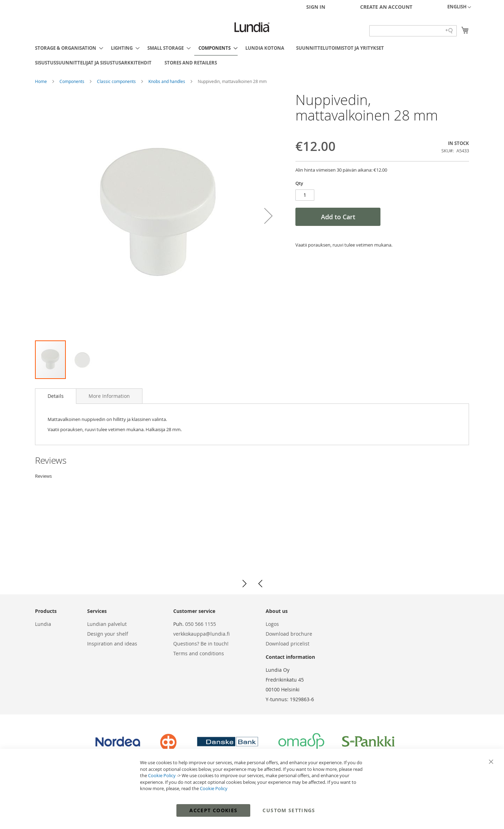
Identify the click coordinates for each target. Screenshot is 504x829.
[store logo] (252, 27)
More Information (109, 396)
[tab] (56, 396)
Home (41, 81)
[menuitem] (67, 48)
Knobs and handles (167, 81)
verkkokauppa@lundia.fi (201, 634)
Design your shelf (108, 634)
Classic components (117, 81)
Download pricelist (288, 644)
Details (56, 396)
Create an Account (386, 7)
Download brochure (289, 634)
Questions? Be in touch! (201, 644)
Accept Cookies (213, 810)
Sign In (316, 7)
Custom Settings (289, 810)
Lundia (43, 624)
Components (72, 81)
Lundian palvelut (107, 624)
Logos (272, 624)
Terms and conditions (199, 653)
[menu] (252, 55)
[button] (459, 7)
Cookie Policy (162, 775)
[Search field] (413, 31)
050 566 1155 (201, 624)
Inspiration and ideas (112, 644)
